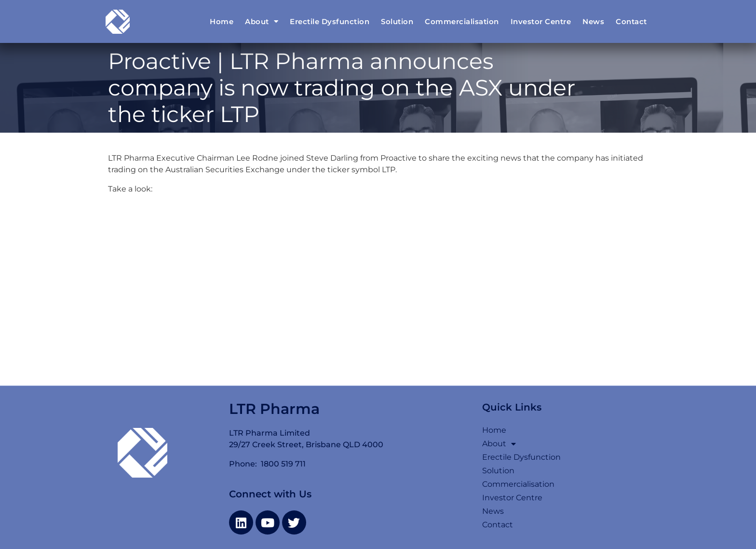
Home (222, 21)
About (262, 21)
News (593, 21)
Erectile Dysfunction (330, 21)
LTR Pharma (274, 409)
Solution (397, 21)
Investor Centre (541, 21)
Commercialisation (462, 21)
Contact (631, 21)
